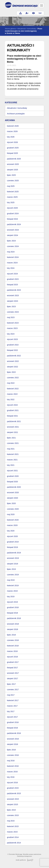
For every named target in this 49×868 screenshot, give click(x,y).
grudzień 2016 (13, 722)
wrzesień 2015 (13, 799)
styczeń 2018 (12, 657)
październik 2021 (14, 421)
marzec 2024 (12, 263)
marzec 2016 (12, 772)
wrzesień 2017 (13, 673)
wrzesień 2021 (13, 427)
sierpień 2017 (13, 678)
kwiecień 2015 (13, 826)
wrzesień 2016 (13, 739)
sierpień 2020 (13, 498)
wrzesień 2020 (13, 492)
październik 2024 (14, 224)
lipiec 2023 (11, 306)
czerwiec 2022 (13, 378)
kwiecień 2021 (13, 454)
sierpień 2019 (13, 564)
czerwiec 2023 (13, 312)
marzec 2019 (12, 591)
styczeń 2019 (12, 602)
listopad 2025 (12, 153)
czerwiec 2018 (13, 640)
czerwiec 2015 (13, 815)
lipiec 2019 (11, 569)
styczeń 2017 (12, 717)
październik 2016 (14, 733)
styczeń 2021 (12, 471)
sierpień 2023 (13, 301)
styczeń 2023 (12, 339)
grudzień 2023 (13, 279)
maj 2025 (11, 186)
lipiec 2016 (11, 750)
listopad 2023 (12, 285)
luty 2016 (11, 777)
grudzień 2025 (13, 148)
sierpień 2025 (13, 170)
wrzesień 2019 (13, 558)
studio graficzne (24, 860)
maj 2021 (11, 449)
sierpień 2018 (13, 629)
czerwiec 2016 (13, 755)
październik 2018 (14, 618)
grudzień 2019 (13, 542)
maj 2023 (11, 317)
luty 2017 (11, 711)
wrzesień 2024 (13, 230)
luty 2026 (11, 137)
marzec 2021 (12, 460)
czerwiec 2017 (13, 690)
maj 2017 (11, 695)
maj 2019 (11, 580)
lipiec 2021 (11, 438)
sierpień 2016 (13, 744)
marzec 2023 (12, 328)
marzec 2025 (12, 197)
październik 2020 (14, 487)
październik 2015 (14, 793)
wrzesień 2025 (13, 164)
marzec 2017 (12, 706)
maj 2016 (11, 761)
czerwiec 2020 (13, 509)
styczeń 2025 (12, 208)
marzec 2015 (12, 832)
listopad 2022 (12, 350)
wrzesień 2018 (13, 624)
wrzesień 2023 (13, 295)
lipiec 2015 (11, 810)
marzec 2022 (12, 394)
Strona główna (10, 29)
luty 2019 (11, 597)
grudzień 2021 (13, 410)
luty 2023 (11, 334)
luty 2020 (11, 531)
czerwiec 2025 (13, 181)
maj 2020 (11, 514)
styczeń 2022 (12, 405)
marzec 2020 (12, 525)
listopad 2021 (12, 416)
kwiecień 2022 (13, 389)
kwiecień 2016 (13, 766)
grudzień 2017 (13, 662)
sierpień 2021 (13, 432)
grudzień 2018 (13, 607)
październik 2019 (14, 553)
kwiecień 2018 (13, 646)
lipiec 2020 (11, 503)
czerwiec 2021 (13, 443)
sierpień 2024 (13, 235)
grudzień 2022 (13, 345)
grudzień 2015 (13, 788)
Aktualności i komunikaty (27, 29)
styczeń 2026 (12, 142)
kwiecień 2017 (13, 700)
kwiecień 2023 (13, 323)
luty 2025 (11, 202)
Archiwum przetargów (16, 114)
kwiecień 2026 (13, 126)
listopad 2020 (12, 482)
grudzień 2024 (13, 213)
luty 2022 (11, 399)
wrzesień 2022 (13, 361)
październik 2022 (14, 356)
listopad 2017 (12, 668)
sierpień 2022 (13, 367)
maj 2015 (11, 821)
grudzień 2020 (13, 476)
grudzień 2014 (13, 837)
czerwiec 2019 (13, 575)
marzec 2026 (12, 131)
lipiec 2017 (11, 684)
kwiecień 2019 (13, 585)
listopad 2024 (12, 219)
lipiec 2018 (11, 635)
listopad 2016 (12, 728)
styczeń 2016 (12, 783)
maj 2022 (11, 383)
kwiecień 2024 (13, 257)
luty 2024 (11, 268)
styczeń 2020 (12, 536)
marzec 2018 (12, 651)
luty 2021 (11, 465)
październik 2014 (14, 843)
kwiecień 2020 (13, 520)
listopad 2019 (12, 547)
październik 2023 (14, 290)
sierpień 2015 (13, 804)
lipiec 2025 (11, 175)
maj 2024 (11, 252)
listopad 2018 (12, 613)
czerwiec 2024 (13, 246)
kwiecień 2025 (13, 192)
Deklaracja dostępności (25, 856)
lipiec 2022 (11, 372)
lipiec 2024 (11, 241)
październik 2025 (14, 159)
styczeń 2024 (12, 274)
